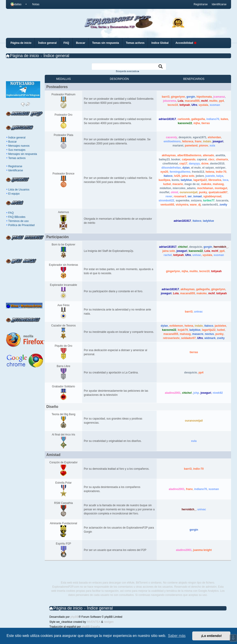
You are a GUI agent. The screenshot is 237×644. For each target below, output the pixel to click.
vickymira (182, 205)
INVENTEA (94, 622)
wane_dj (195, 205)
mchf (204, 101)
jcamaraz (219, 97)
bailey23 (164, 159)
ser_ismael (195, 196)
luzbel (167, 184)
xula (212, 146)
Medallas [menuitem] (16, 4)
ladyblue (186, 180)
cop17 (183, 164)
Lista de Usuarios (19, 190)
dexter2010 (217, 164)
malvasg (218, 184)
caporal (202, 159)
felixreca (188, 141)
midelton (165, 188)
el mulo (196, 168)
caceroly (172, 137)
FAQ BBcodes (17, 217)
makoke (206, 184)
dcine (205, 164)
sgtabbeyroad (212, 196)
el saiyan (208, 168)
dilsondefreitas (171, 168)
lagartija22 (200, 180)
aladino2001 (173, 393)
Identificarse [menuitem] (219, 4)
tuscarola (222, 201)
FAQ (11, 213)
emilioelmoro (172, 141)
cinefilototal (170, 164)
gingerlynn (178, 97)
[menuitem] (34, 4)
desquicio (185, 137)
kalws (225, 119)
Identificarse (16, 170)
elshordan (214, 137)
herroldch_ (221, 247)
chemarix (222, 159)
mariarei (178, 146)
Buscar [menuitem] (81, 43)
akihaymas (169, 155)
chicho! (183, 247)
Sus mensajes (17, 150)
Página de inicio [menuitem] (21, 43)
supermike (182, 201)
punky (203, 192)
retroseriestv (171, 338)
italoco (168, 176)
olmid (174, 192)
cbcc (211, 159)
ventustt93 (167, 205)
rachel (168, 255)
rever (169, 196)
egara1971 (200, 137)
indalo (207, 141)
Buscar (12, 142)
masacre (198, 334)
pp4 (221, 101)
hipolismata (204, 97)
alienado (209, 155)
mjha (197, 123)
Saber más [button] (177, 636)
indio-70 (221, 172)
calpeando (188, 159)
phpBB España (91, 627)
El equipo (14, 194)
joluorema (170, 101)
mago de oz (192, 184)
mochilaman (205, 188)
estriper (220, 168)
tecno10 (173, 105)
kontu (175, 180)
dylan (186, 168)
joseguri (218, 141)
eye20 (164, 172)
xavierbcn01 (210, 205)
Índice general (17, 138)
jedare (200, 176)
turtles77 (209, 201)
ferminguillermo (180, 172)
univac (197, 255)
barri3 (166, 97)
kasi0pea (165, 180)
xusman (215, 105)
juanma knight (202, 550)
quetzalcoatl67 (218, 192)
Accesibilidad (186, 43)
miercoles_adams (184, 188)
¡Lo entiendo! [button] (211, 636)
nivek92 (218, 393)
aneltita (220, 155)
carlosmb (184, 119)
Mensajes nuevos (19, 146)
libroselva (215, 180)
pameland (191, 146)
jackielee (220, 326)
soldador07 (188, 338)
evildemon (176, 326)
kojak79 (183, 330)
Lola (180, 101)
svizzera (196, 201)
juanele (210, 176)
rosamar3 (180, 196)
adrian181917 (167, 119)
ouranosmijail (189, 192)
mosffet (164, 192)
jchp (196, 393)
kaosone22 (185, 123)
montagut (221, 188)
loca (226, 180)
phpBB (74, 617)
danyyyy (194, 164)
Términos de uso (18, 221)
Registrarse (15, 166)
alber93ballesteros (189, 155)
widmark (210, 338)
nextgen (109, 622)
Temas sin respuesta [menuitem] (105, 43)
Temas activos (17, 158)
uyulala (203, 105)
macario (178, 184)
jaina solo (188, 176)
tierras (206, 123)
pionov (204, 146)
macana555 (192, 101)
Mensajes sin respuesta (23, 154)
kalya (220, 176)
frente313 (198, 172)
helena (210, 172)
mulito (213, 101)
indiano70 (213, 119)
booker (176, 159)
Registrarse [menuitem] (201, 4)
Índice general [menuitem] (47, 43)
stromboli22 (166, 201)
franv (198, 141)
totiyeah (185, 105)
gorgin (191, 97)
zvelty (223, 205)
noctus (209, 334)
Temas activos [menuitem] (135, 43)
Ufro (194, 105)
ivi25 (177, 176)
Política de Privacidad (21, 225)
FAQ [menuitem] (66, 43)
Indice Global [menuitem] (160, 43)
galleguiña (198, 119)
